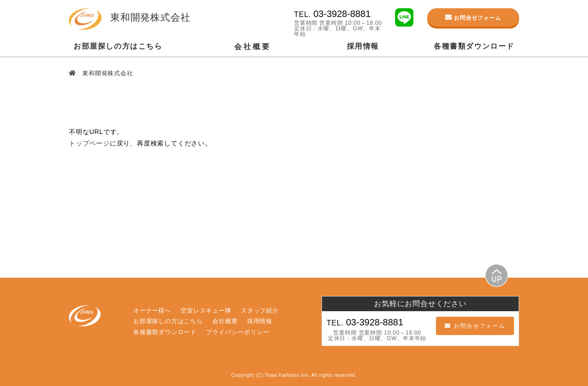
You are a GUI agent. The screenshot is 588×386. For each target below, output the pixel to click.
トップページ (89, 143)
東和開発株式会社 (107, 73)
